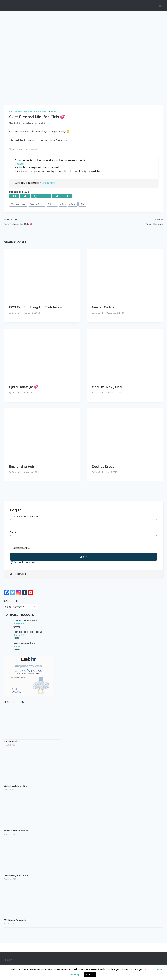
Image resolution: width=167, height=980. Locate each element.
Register (20, 164)
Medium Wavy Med (107, 387)
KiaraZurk (16, 313)
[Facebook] (14, 196)
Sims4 (73, 204)
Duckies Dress (103, 466)
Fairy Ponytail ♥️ (11, 741)
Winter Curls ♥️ (103, 307)
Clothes (52, 204)
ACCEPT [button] (90, 975)
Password (15, 532)
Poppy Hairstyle (124, 222)
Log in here (49, 183)
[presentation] (42, 274)
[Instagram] (36, 196)
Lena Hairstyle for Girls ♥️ (16, 875)
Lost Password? (19, 574)
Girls (63, 204)
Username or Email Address (24, 517)
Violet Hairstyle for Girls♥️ (16, 786)
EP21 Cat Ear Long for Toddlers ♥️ (36, 307)
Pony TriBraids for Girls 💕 (43, 222)
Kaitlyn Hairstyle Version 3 (17, 831)
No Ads (54, 112)
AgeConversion (18, 204)
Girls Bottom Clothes (21, 112)
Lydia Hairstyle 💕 (24, 387)
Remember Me (20, 548)
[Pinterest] (57, 196)
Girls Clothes (41, 112)
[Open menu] (160, 5)
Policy (8, 960)
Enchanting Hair (22, 466)
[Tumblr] (46, 196)
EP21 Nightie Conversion (15, 920)
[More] (67, 196)
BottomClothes (37, 204)
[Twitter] (25, 196)
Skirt (82, 204)
